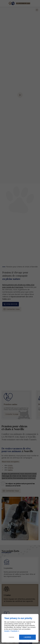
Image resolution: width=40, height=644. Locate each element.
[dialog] (20, 628)
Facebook (14, 631)
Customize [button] (11, 637)
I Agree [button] (27, 637)
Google (7, 631)
